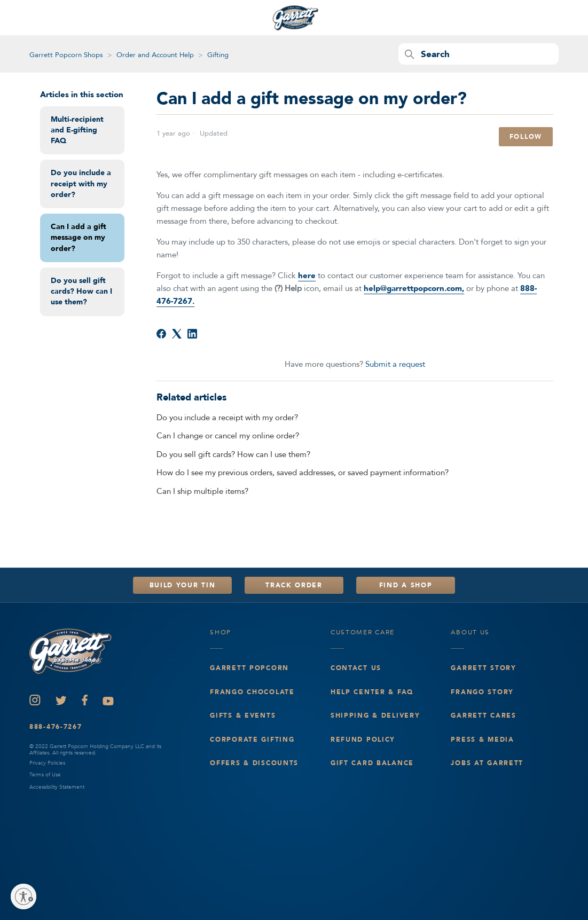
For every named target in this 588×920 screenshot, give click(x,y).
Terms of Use (45, 775)
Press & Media (482, 740)
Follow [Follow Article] (526, 137)
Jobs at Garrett (487, 763)
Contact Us (356, 668)
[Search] (479, 54)
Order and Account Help (155, 55)
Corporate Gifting (252, 740)
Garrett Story (483, 668)
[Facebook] (161, 334)
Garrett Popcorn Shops (66, 55)
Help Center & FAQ (372, 692)
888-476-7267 (56, 727)
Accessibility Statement (57, 787)
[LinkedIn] (192, 334)
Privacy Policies (47, 763)
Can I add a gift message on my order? (79, 238)
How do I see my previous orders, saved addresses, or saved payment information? (303, 473)
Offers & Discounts (254, 763)
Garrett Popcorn (249, 668)
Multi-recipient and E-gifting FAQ (77, 130)
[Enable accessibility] (23, 897)
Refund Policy (363, 740)
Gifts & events (243, 715)
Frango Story (482, 692)
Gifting (218, 55)
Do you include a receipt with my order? (81, 184)
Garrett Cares (483, 715)
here (307, 276)
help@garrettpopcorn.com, (414, 288)
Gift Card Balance (372, 763)
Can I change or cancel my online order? (228, 436)
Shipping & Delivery (375, 715)
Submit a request (395, 364)
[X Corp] (177, 334)
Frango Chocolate (252, 692)
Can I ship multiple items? (202, 491)
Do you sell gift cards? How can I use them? (81, 292)
